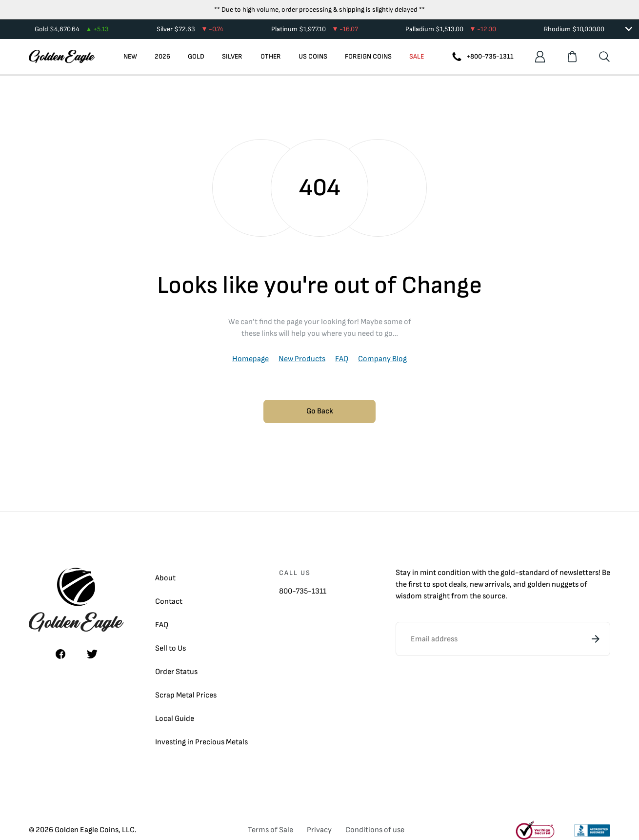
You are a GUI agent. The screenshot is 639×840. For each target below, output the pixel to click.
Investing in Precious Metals (201, 742)
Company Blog (382, 359)
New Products (302, 359)
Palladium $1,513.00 (451, 29)
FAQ (342, 359)
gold (508, 573)
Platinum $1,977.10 (315, 29)
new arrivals (490, 584)
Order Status (176, 672)
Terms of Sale (270, 830)
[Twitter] (92, 654)
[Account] (540, 57)
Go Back (320, 411)
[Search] (604, 57)
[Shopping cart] (572, 57)
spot (440, 584)
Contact (169, 602)
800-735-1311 (303, 591)
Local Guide (175, 719)
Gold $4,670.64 (72, 29)
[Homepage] (62, 57)
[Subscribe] (596, 639)
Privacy (319, 830)
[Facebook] (60, 654)
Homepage (250, 359)
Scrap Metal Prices (186, 695)
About (165, 578)
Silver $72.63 (190, 29)
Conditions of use (375, 830)
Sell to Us (170, 648)
